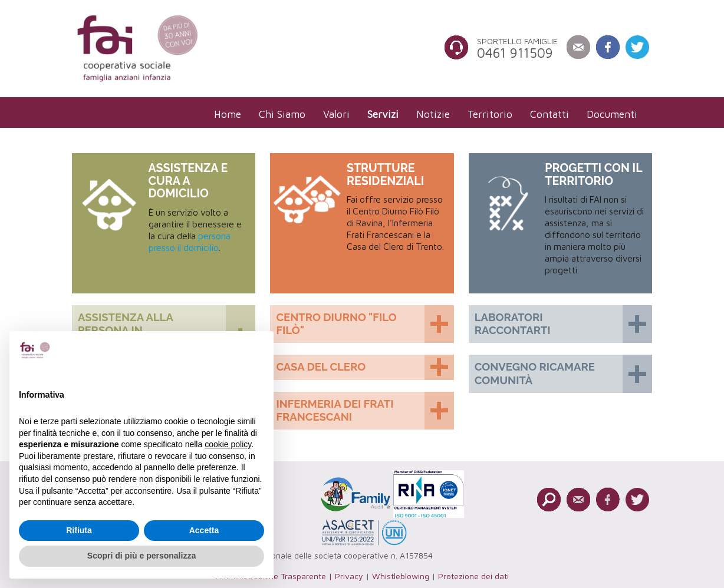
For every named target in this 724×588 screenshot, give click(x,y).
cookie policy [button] (228, 444)
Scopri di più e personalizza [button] (141, 556)
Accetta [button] (204, 530)
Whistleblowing (401, 576)
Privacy (349, 576)
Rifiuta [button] (79, 530)
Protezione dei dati (473, 576)
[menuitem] (228, 114)
